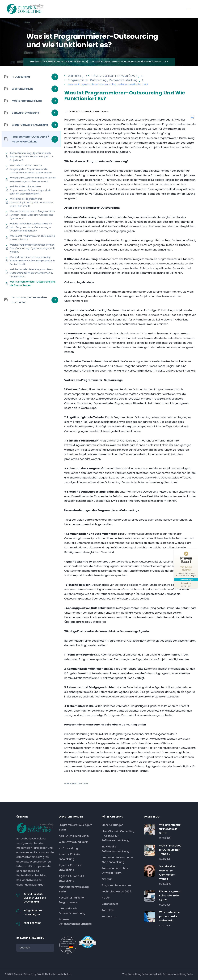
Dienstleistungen (112, 825)
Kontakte (107, 910)
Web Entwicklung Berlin (74, 842)
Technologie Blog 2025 (116, 892)
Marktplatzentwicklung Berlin (74, 889)
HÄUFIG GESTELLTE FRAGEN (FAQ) (67, 62)
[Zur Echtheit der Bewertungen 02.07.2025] (186, 585)
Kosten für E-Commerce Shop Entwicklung (117, 860)
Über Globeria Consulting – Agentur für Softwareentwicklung (118, 836)
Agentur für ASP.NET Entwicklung (72, 878)
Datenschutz (110, 904)
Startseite (36, 62)
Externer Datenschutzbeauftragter (76, 922)
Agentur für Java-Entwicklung (70, 868)
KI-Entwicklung (68, 848)
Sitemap (107, 879)
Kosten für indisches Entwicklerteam (115, 871)
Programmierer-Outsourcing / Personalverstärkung (103, 80)
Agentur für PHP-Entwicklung (70, 857)
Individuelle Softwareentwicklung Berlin (171, 974)
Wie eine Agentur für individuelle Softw (170, 829)
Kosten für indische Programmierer (71, 900)
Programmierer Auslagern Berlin (76, 827)
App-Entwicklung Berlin (74, 836)
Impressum (109, 916)
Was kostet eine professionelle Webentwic (169, 916)
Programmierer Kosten (116, 885)
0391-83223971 (32, 923)
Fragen (106, 898)
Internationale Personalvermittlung (72, 911)
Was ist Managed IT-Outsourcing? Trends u (170, 850)
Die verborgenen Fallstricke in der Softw (170, 896)
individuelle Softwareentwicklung (115, 849)
